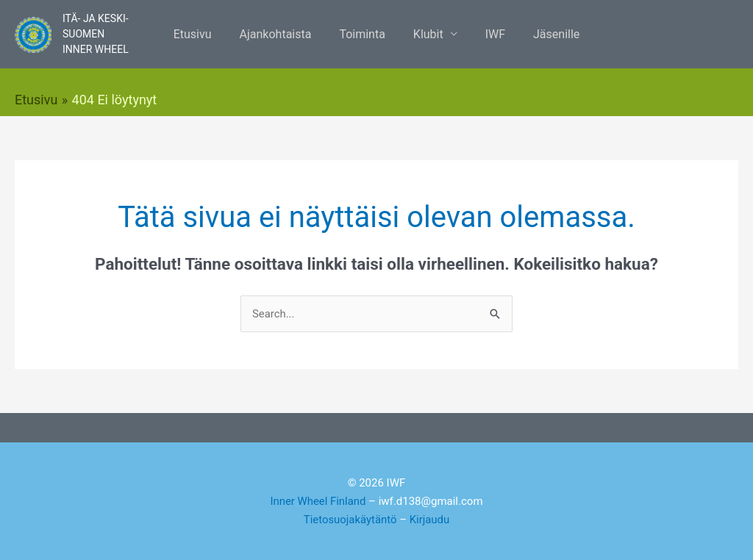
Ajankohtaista (282, 34)
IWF (489, 34)
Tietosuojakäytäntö (350, 520)
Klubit (426, 34)
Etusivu (204, 34)
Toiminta (364, 34)
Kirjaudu (430, 520)
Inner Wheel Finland (318, 501)
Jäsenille (545, 34)
